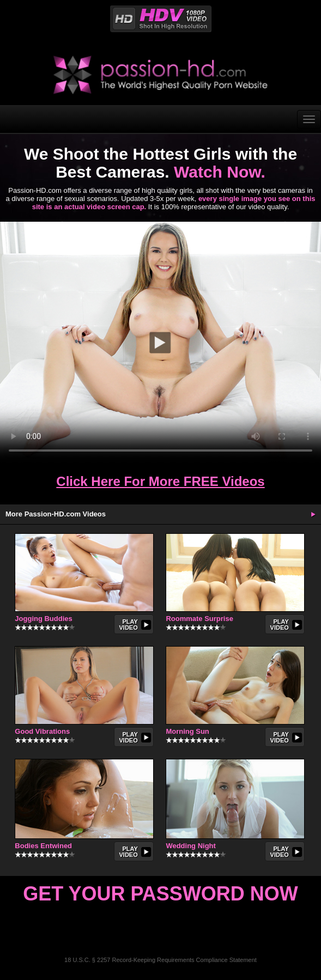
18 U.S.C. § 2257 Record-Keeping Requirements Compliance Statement (160, 960)
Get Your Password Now (160, 894)
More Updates (313, 514)
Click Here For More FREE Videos (160, 481)
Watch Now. (220, 172)
